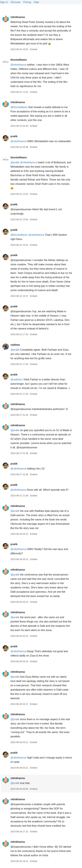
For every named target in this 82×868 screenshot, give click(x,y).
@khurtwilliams (19, 107)
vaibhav (15, 345)
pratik (14, 136)
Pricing (27, 2)
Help (36, 2)
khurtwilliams (19, 60)
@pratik (15, 162)
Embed (33, 49)
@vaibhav (16, 379)
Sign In (4, 2)
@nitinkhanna (18, 65)
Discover (16, 2)
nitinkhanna (18, 17)
